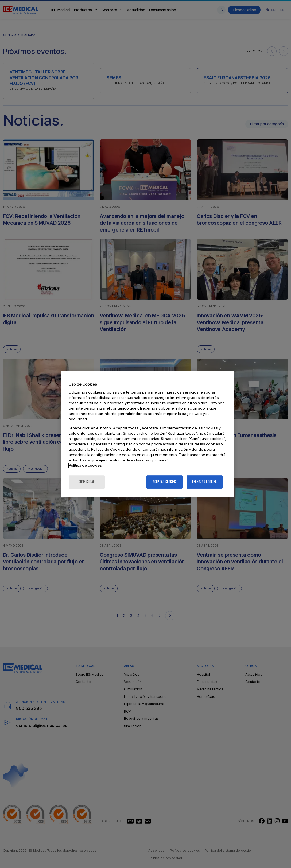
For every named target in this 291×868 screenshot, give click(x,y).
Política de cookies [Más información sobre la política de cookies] (85, 465)
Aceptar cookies (164, 482)
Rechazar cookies (204, 482)
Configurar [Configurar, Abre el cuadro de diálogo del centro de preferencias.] (87, 482)
